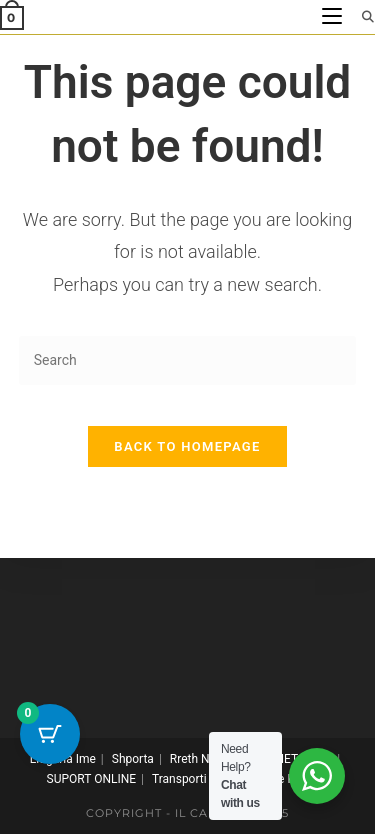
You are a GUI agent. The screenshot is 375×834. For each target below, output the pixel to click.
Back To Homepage (187, 446)
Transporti (179, 779)
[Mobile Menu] (334, 16)
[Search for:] (361, 16)
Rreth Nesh (199, 759)
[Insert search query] (188, 360)
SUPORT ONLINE (91, 779)
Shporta (133, 759)
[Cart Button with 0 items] (50, 734)
